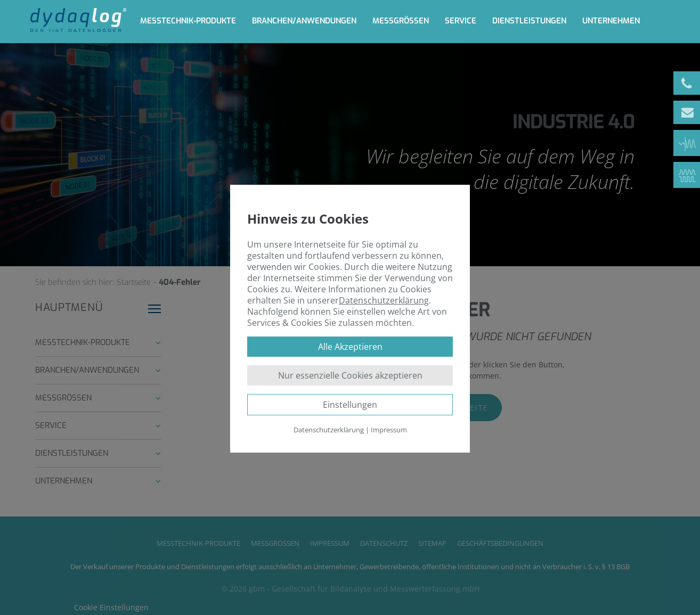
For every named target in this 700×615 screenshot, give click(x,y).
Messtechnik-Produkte (188, 21)
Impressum (389, 430)
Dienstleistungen (529, 21)
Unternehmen (611, 21)
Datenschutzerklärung (384, 300)
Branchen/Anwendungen (304, 21)
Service (461, 21)
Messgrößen (401, 21)
